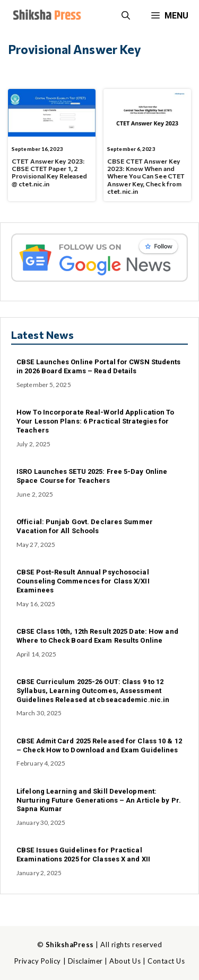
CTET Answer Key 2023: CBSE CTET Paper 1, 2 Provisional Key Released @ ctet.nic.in (49, 172)
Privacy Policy (38, 961)
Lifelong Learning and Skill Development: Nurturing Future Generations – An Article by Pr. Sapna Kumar (99, 800)
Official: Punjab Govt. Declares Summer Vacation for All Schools (85, 526)
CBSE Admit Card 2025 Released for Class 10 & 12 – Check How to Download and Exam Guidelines (99, 745)
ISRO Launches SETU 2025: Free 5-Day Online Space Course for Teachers (92, 476)
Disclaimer (85, 961)
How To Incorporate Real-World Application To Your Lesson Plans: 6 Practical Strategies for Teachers (95, 421)
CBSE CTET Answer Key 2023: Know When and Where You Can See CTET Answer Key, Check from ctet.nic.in (146, 176)
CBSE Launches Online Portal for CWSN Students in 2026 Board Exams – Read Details (99, 366)
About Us (125, 961)
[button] (126, 16)
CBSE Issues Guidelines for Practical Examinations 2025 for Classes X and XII (83, 855)
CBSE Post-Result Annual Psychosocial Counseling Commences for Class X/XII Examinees (83, 581)
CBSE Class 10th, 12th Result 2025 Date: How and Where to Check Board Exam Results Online (97, 636)
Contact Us (166, 961)
